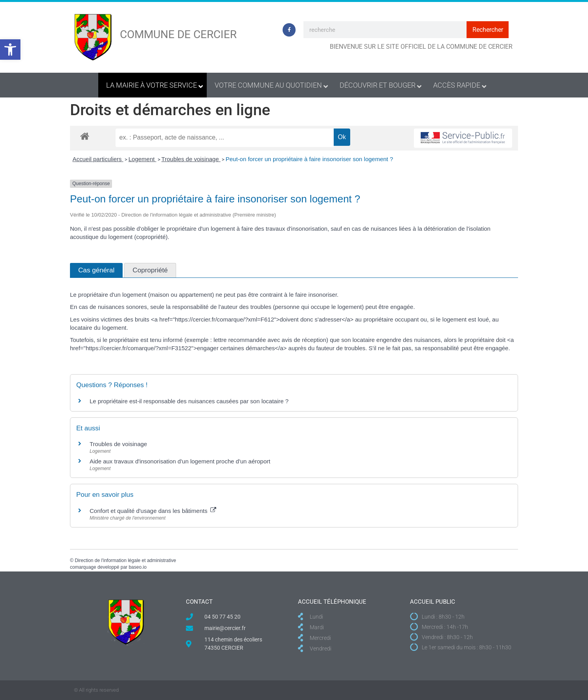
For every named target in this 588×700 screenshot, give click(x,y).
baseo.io (137, 567)
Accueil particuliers (98, 159)
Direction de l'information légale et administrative (125, 560)
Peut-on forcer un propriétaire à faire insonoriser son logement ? (309, 159)
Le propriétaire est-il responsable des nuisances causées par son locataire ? (189, 401)
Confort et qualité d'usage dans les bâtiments (153, 511)
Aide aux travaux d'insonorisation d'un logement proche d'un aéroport (180, 461)
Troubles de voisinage (191, 159)
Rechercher (488, 30)
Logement (142, 159)
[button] (10, 50)
